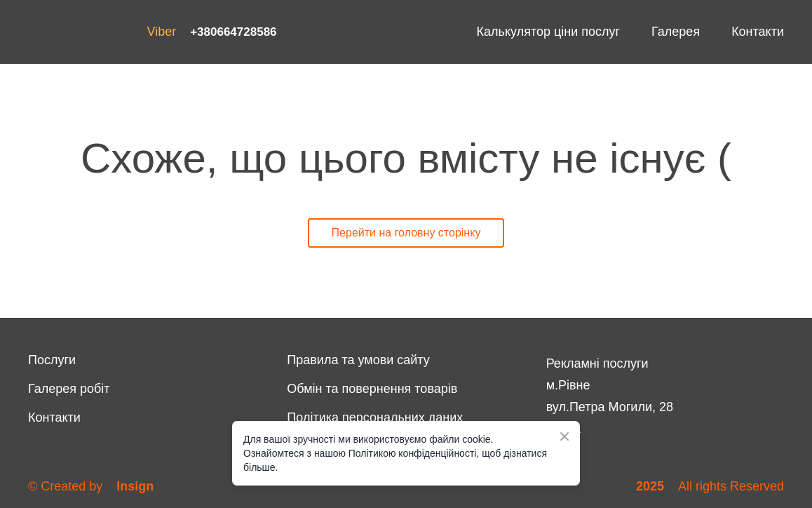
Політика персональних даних (375, 417)
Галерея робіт (69, 389)
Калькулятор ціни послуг (549, 32)
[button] (406, 233)
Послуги (52, 360)
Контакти (758, 32)
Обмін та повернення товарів (372, 389)
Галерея (676, 32)
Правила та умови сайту (358, 360)
